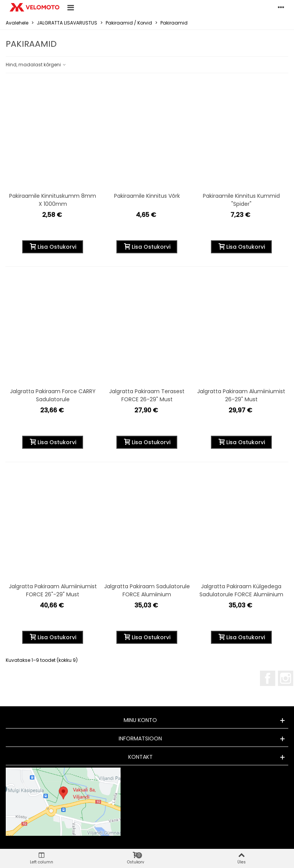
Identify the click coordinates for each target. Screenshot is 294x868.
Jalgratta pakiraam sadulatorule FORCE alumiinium (147, 590)
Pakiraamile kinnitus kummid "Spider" (241, 200)
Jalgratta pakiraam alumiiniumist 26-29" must (241, 395)
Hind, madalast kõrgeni (36, 65)
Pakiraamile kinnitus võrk (147, 196)
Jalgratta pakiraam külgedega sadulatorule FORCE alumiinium (241, 590)
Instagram (286, 678)
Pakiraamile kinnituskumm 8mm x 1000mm (53, 200)
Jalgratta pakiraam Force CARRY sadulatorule (53, 395)
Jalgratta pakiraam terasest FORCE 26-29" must (147, 395)
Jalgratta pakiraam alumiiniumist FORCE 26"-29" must (53, 590)
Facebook (268, 678)
